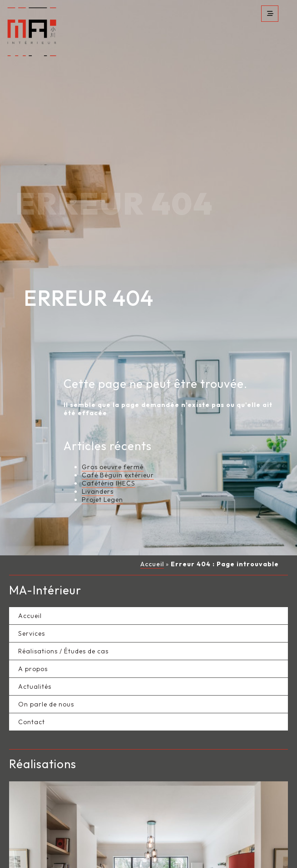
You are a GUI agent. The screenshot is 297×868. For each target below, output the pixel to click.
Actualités (35, 658)
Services (32, 605)
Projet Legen (102, 472)
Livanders (98, 464)
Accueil (152, 536)
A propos (33, 641)
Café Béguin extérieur (118, 447)
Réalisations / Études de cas (63, 623)
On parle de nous (46, 676)
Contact (32, 694)
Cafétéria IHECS (109, 456)
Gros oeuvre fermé (113, 439)
